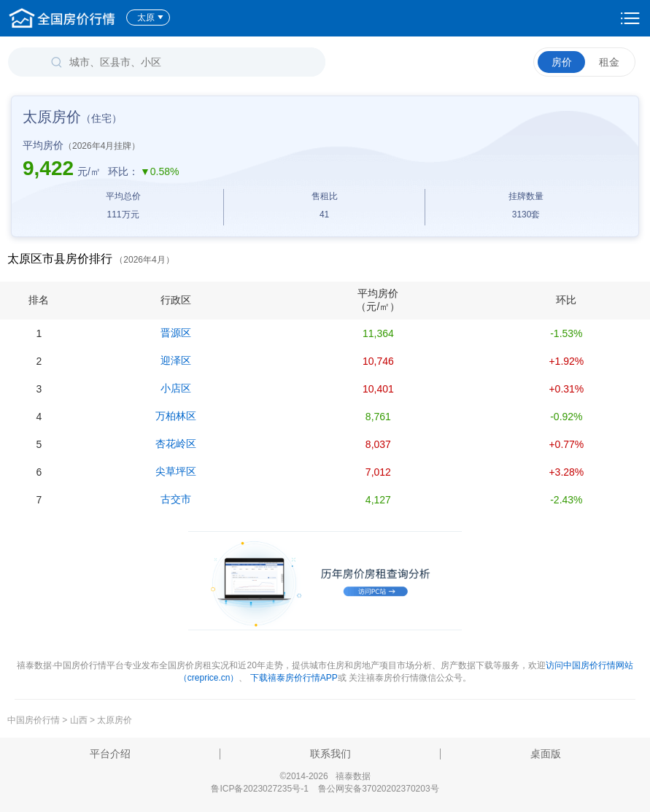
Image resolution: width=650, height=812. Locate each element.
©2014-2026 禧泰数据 (325, 776)
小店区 (176, 388)
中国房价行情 (35, 720)
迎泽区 (176, 360)
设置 (630, 18)
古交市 (176, 499)
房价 (562, 62)
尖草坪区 (176, 471)
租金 (609, 62)
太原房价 (115, 720)
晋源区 (176, 333)
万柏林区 (176, 416)
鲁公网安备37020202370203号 (378, 789)
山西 (79, 720)
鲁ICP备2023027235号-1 (259, 789)
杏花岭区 (176, 444)
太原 (151, 18)
